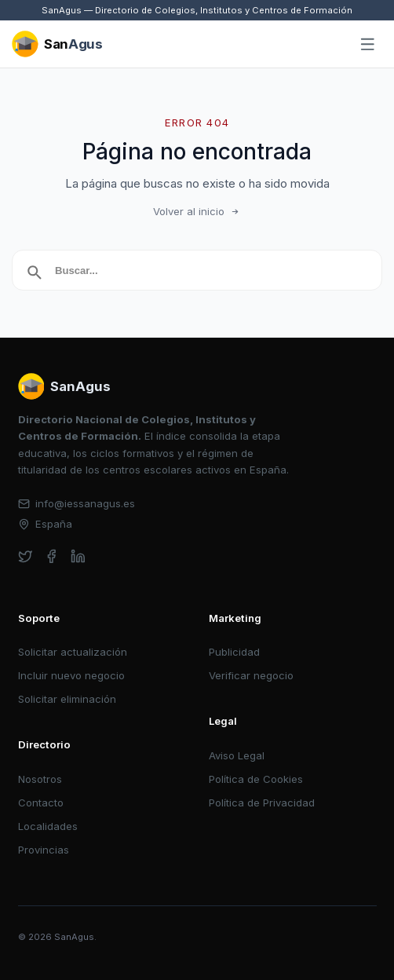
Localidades (48, 826)
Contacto (41, 803)
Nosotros (40, 779)
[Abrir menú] (368, 45)
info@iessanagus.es (77, 503)
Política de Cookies (256, 779)
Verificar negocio (251, 675)
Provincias (44, 850)
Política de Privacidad (262, 803)
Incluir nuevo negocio (71, 675)
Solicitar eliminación (67, 699)
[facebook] (51, 556)
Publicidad (234, 652)
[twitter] (26, 556)
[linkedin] (78, 556)
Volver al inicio (197, 211)
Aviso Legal (237, 755)
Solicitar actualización (73, 652)
